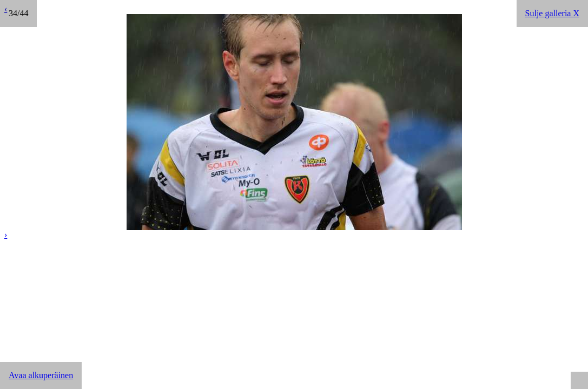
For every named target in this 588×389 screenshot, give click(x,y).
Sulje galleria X (552, 13)
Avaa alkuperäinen (41, 375)
